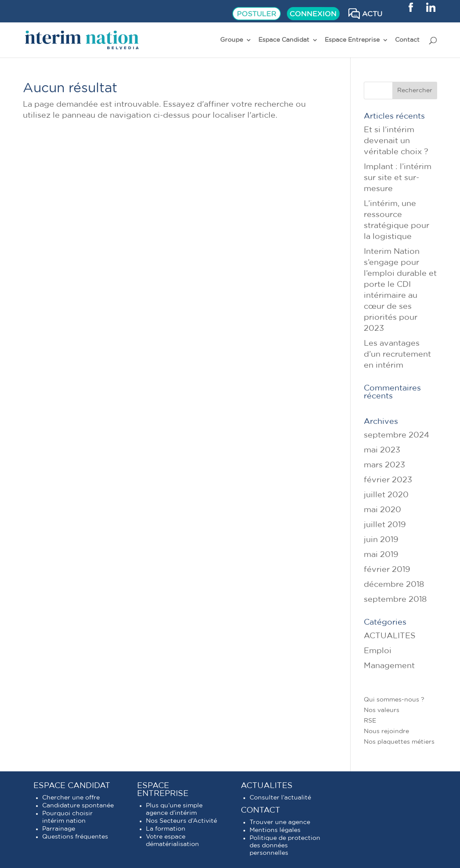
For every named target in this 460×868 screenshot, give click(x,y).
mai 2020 (382, 510)
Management (389, 666)
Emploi (378, 651)
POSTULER (257, 14)
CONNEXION (313, 14)
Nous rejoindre (386, 731)
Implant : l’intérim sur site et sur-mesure (398, 178)
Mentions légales (275, 830)
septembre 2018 (395, 600)
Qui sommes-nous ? (394, 700)
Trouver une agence (280, 822)
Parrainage (59, 829)
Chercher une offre (71, 798)
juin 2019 (381, 540)
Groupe (232, 40)
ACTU (372, 14)
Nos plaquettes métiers (399, 742)
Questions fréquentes (75, 837)
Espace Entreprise (352, 40)
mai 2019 (381, 555)
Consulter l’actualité (280, 798)
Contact (407, 40)
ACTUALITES (390, 636)
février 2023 (388, 480)
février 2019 (387, 570)
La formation (166, 829)
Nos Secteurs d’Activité (181, 821)
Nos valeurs (382, 710)
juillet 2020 (386, 495)
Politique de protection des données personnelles (285, 846)
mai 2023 (382, 450)
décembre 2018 (394, 585)
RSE (370, 721)
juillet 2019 (385, 525)
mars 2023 (384, 465)
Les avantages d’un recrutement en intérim (397, 354)
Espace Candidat (284, 40)
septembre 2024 (397, 435)
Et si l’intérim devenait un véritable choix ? (396, 141)
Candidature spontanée (78, 806)
